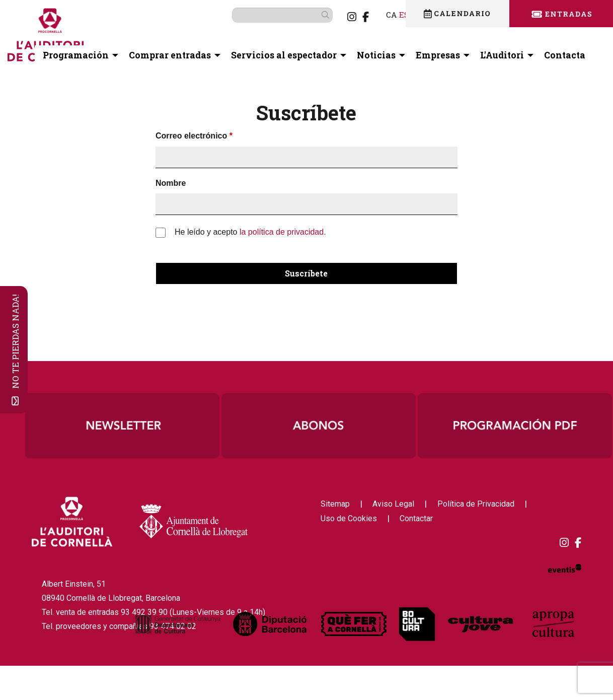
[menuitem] (336, 17)
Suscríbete (306, 273)
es (388, 14)
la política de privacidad (282, 232)
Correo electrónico (191, 136)
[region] (319, 426)
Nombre (171, 183)
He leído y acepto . (250, 232)
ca (375, 14)
